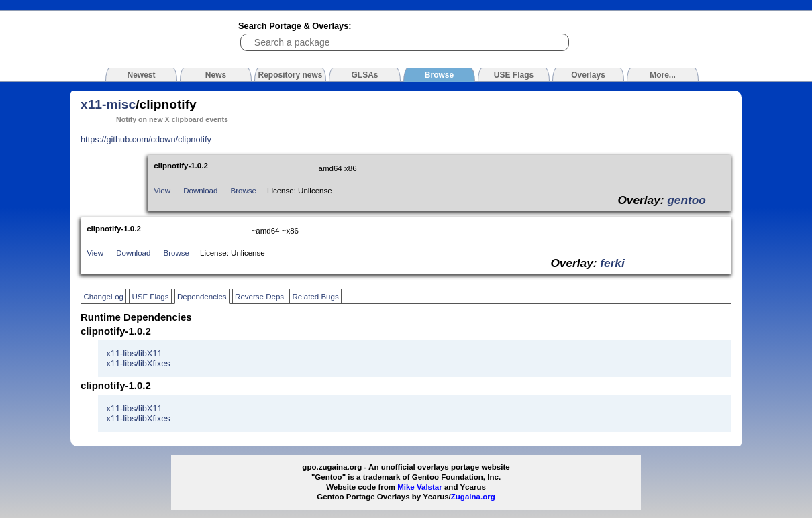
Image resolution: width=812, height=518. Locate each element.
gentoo (687, 200)
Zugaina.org (473, 497)
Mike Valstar (420, 487)
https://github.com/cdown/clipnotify (146, 139)
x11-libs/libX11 (134, 353)
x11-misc (108, 104)
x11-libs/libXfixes (138, 363)
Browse (244, 191)
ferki (612, 263)
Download (200, 191)
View (162, 191)
